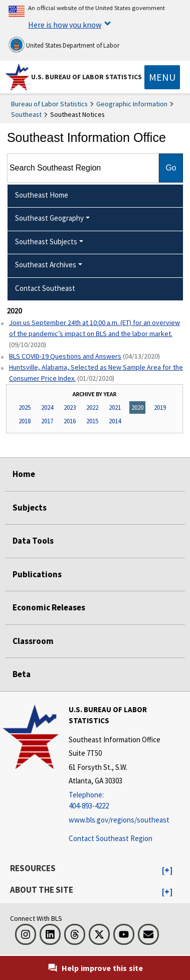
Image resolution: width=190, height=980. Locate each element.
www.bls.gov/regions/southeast (119, 820)
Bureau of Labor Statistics (49, 104)
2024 (47, 407)
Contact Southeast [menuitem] (45, 288)
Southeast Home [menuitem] (42, 195)
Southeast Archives (46, 265)
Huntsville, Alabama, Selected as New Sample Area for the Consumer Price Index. (96, 373)
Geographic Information (132, 104)
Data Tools (33, 541)
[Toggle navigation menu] (162, 77)
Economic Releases (49, 607)
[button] (167, 871)
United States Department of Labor (64, 45)
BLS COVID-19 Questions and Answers (65, 356)
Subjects (30, 508)
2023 (70, 407)
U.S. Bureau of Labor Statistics (86, 77)
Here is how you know (65, 25)
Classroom (33, 641)
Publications (37, 574)
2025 (25, 407)
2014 (115, 421)
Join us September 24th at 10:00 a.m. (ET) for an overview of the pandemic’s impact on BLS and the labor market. (94, 328)
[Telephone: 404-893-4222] (128, 801)
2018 (25, 421)
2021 (115, 407)
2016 (70, 421)
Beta (22, 674)
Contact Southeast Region (111, 838)
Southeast (26, 114)
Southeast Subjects (46, 241)
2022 (92, 407)
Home (24, 474)
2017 (47, 421)
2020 (137, 407)
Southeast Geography (49, 218)
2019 (160, 407)
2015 (92, 421)
